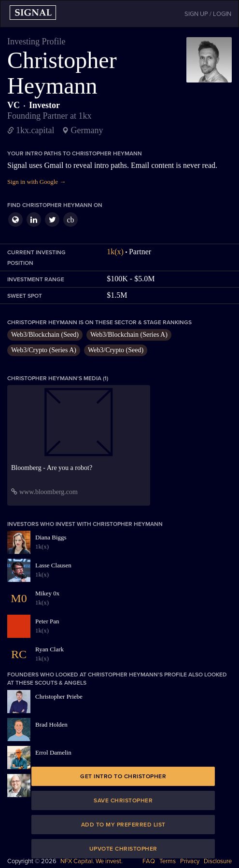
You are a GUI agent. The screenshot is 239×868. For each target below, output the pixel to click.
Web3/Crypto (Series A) (44, 350)
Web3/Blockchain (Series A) (129, 335)
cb (70, 220)
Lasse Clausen (53, 565)
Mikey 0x (47, 593)
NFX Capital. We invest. (91, 861)
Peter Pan (47, 621)
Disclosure (218, 861)
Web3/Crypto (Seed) (116, 350)
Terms (168, 861)
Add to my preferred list (123, 825)
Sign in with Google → (36, 182)
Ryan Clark (49, 649)
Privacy (190, 861)
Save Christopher (123, 800)
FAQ (149, 861)
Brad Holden (51, 724)
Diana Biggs (51, 537)
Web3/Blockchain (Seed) (45, 335)
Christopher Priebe (59, 696)
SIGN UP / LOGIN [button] (208, 14)
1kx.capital (35, 130)
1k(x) (115, 252)
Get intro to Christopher (123, 776)
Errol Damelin (53, 752)
